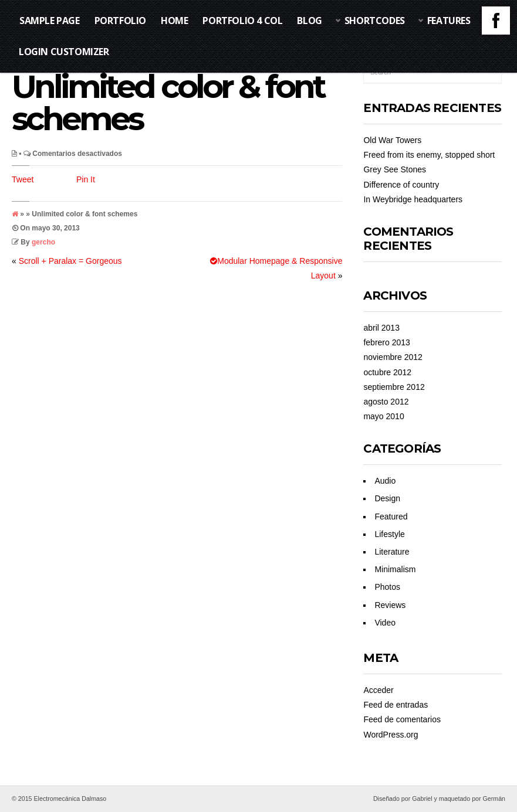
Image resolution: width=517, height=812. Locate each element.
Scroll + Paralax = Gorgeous (70, 261)
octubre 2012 (387, 372)
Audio (385, 481)
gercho (43, 242)
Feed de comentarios (402, 719)
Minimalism (395, 569)
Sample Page (50, 21)
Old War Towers (392, 140)
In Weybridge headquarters (413, 199)
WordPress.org (391, 735)
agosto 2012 (386, 402)
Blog (309, 21)
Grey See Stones (395, 169)
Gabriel (422, 799)
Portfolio (120, 21)
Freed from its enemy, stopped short (429, 155)
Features (449, 21)
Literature (392, 552)
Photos (387, 587)
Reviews (390, 605)
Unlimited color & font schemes (168, 103)
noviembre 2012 (393, 357)
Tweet (23, 179)
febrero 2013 (386, 342)
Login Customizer (64, 52)
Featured (391, 517)
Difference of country (401, 185)
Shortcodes (375, 21)
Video (385, 623)
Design (387, 498)
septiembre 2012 (394, 387)
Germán (494, 799)
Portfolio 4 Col (242, 21)
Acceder (378, 690)
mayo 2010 (383, 416)
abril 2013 (381, 328)
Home (174, 21)
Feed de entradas (396, 705)
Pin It (86, 179)
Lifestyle (389, 534)
